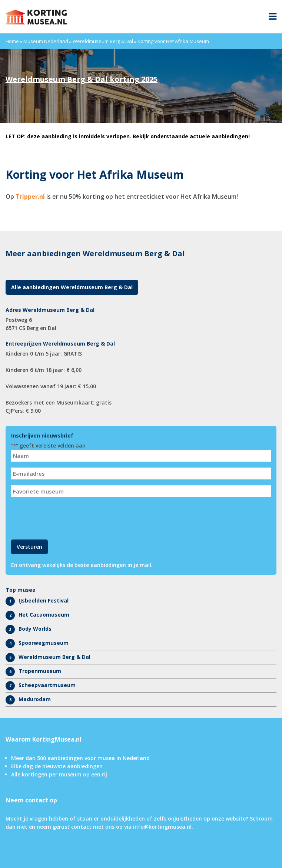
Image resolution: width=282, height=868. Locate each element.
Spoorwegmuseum (44, 643)
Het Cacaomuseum (44, 615)
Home (12, 41)
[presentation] (67, 518)
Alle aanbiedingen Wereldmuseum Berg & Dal (72, 287)
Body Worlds (35, 629)
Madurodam (35, 699)
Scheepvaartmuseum (47, 685)
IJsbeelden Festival (44, 600)
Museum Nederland (46, 41)
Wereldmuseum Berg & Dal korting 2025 (82, 79)
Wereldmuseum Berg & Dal (103, 41)
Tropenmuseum (40, 671)
